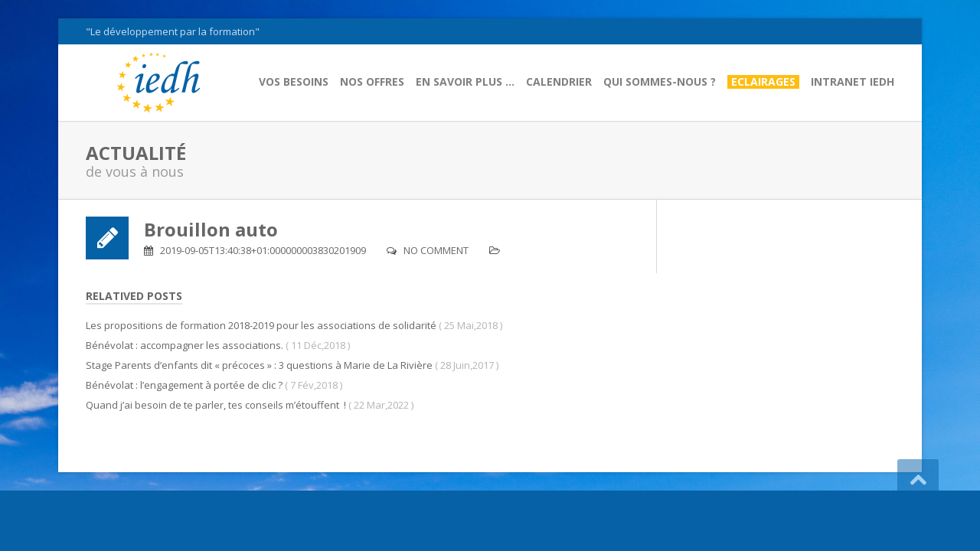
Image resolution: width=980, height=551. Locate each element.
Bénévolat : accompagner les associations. (185, 345)
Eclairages (763, 82)
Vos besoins (294, 82)
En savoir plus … (465, 82)
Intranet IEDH (853, 82)
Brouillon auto (211, 229)
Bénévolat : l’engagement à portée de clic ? (184, 385)
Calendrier (559, 82)
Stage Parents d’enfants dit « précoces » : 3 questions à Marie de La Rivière (259, 365)
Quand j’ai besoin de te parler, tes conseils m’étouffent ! (216, 405)
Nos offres (372, 82)
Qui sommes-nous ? (660, 82)
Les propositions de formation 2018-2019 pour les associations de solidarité (261, 325)
